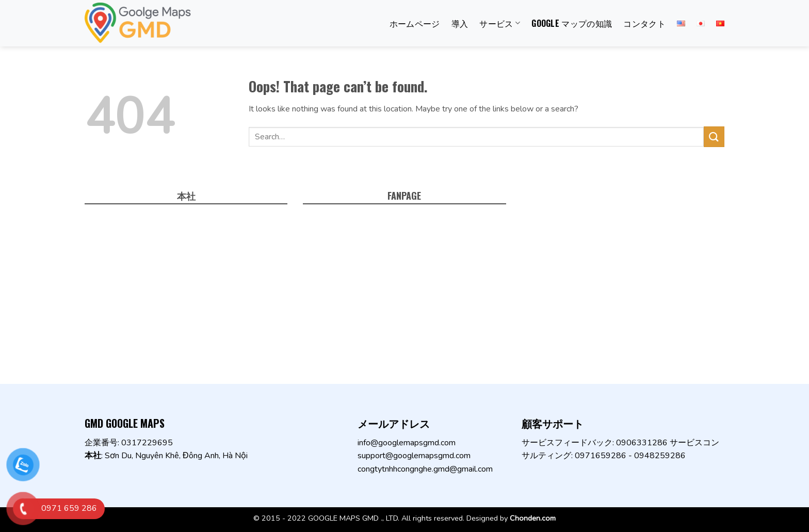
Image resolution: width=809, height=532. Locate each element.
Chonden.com (533, 518)
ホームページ (415, 23)
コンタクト (644, 23)
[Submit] (714, 136)
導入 (460, 23)
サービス (500, 23)
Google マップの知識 (572, 23)
